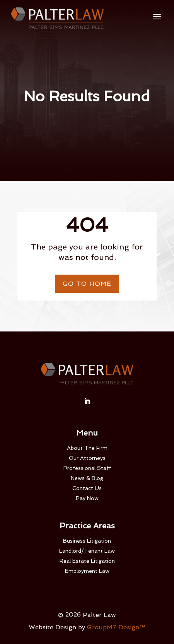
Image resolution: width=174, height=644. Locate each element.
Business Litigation (87, 541)
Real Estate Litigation (87, 561)
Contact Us (87, 488)
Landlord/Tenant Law (87, 551)
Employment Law (87, 571)
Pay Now (87, 498)
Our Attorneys (87, 458)
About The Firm (87, 448)
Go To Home (87, 284)
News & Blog (87, 478)
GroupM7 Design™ (116, 627)
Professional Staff (87, 468)
